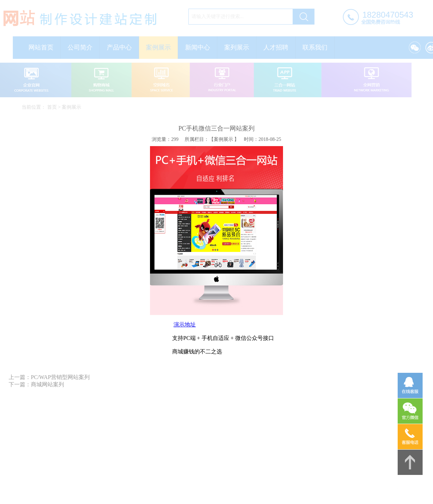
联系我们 (317, 47)
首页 (53, 107)
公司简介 (82, 47)
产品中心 (121, 47)
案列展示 (238, 47)
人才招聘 (277, 47)
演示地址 (185, 325)
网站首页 (43, 47)
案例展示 (160, 47)
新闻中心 (199, 47)
